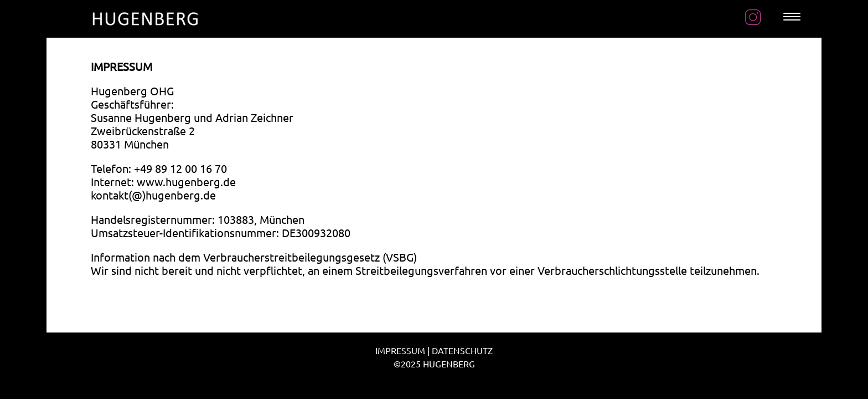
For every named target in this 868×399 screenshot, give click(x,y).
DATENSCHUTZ (462, 350)
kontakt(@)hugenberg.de (153, 195)
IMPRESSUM (400, 350)
